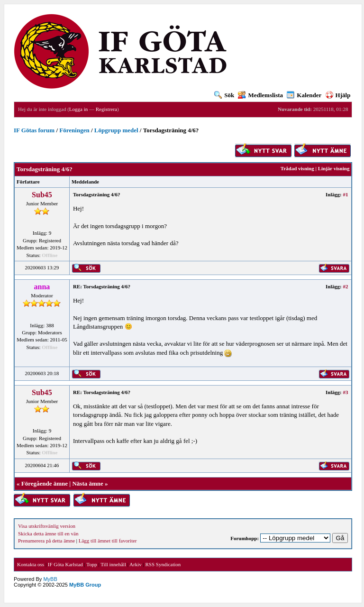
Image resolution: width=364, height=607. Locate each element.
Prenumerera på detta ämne (46, 541)
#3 (345, 392)
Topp (91, 564)
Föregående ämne (45, 483)
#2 (345, 286)
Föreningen (74, 130)
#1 (345, 194)
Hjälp (338, 95)
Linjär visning (334, 168)
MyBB (50, 579)
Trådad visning (297, 168)
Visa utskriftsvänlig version (47, 526)
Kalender (304, 95)
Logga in (78, 109)
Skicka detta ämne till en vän (48, 533)
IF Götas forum (34, 130)
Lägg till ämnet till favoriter (108, 541)
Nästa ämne (87, 483)
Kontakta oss (31, 564)
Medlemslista (260, 95)
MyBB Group (85, 585)
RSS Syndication (163, 564)
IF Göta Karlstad (65, 564)
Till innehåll (113, 564)
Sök (224, 95)
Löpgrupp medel (116, 130)
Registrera (106, 109)
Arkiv (136, 564)
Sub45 (42, 195)
